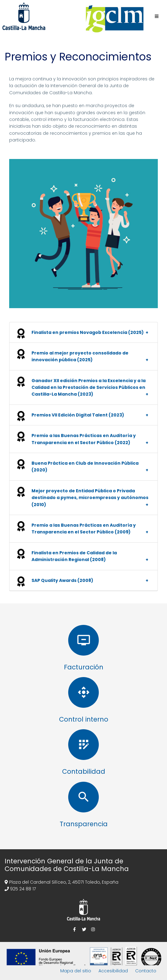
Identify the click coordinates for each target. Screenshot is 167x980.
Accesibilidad (113, 971)
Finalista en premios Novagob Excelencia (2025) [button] (88, 332)
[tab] (83, 333)
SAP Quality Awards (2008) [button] (62, 580)
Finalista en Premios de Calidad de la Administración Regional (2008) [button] (74, 556)
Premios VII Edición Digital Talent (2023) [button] (78, 415)
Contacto (146, 971)
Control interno (84, 719)
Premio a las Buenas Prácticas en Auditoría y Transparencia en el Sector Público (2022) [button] (84, 439)
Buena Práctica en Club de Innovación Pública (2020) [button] (85, 467)
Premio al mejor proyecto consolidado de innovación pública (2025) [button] (80, 356)
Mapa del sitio (76, 971)
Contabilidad (84, 771)
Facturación (84, 667)
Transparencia (84, 824)
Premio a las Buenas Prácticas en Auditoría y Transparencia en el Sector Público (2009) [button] (84, 529)
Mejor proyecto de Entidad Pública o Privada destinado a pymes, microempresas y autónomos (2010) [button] (90, 498)
